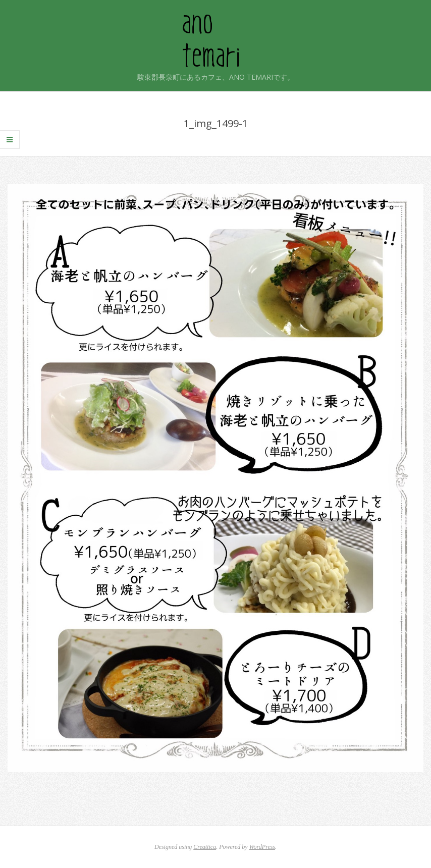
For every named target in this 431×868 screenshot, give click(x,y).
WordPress (262, 847)
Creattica (205, 847)
